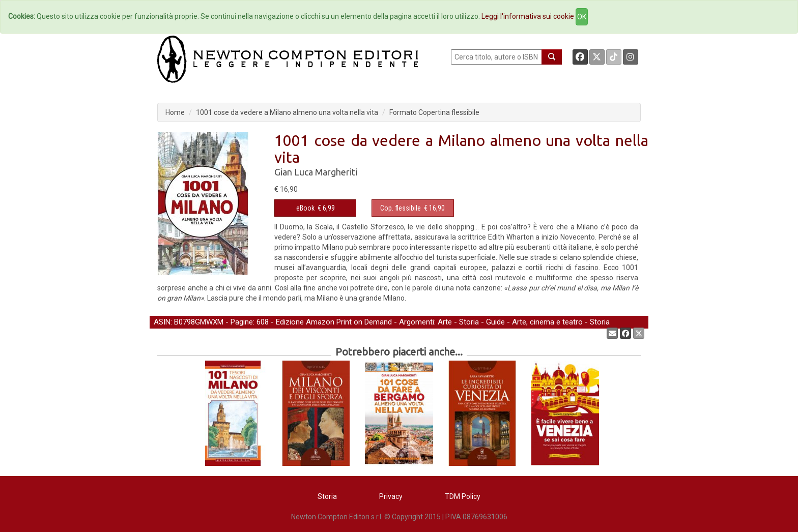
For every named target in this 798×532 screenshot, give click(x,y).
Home (175, 112)
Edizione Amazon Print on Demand (334, 322)
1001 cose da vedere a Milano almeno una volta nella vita (287, 112)
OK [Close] (582, 17)
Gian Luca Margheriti (316, 172)
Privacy (391, 496)
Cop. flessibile (401, 208)
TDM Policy (463, 496)
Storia (469, 322)
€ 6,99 (316, 208)
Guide (495, 322)
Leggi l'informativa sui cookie (528, 16)
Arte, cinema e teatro (547, 322)
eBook (305, 208)
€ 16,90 (412, 208)
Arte (445, 322)
